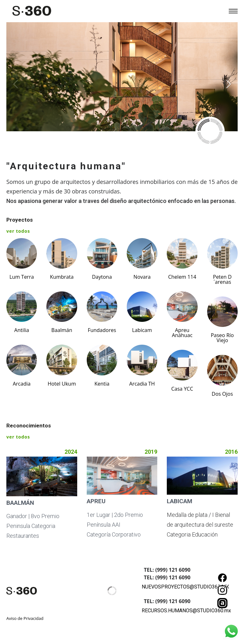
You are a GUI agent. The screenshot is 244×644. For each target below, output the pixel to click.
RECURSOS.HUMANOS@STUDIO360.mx (186, 611)
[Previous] (17, 84)
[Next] (227, 84)
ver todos (18, 231)
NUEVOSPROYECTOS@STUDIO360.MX (185, 587)
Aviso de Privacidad (25, 618)
